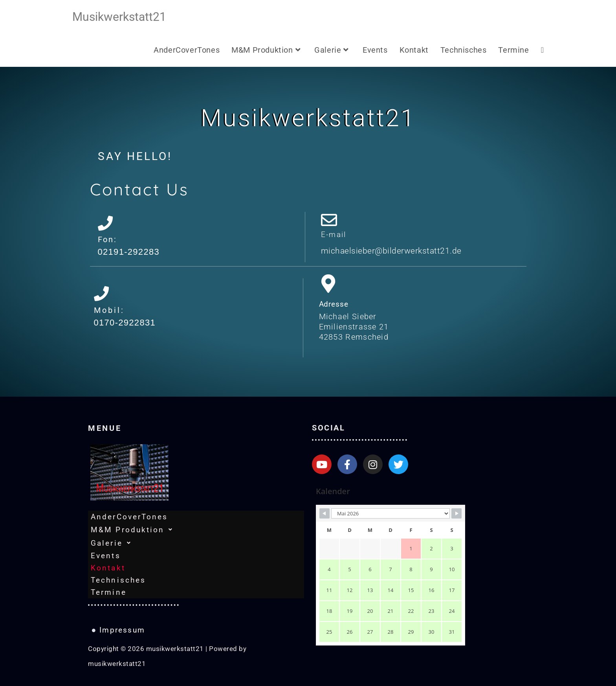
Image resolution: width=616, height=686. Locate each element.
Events (106, 556)
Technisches (118, 580)
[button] (196, 530)
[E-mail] (329, 220)
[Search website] (542, 50)
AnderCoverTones (129, 517)
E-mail (334, 234)
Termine (109, 592)
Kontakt (108, 568)
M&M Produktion (134, 530)
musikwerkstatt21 (119, 17)
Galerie (113, 543)
